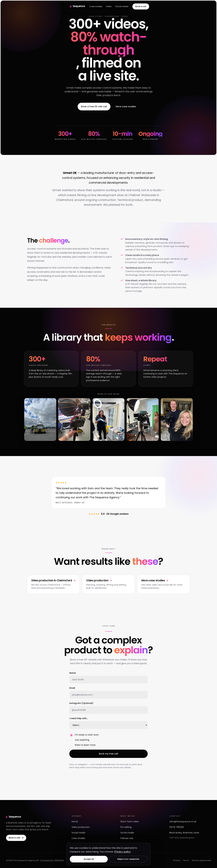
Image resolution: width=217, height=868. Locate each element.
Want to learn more (83, 745)
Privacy (177, 860)
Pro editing (126, 827)
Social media (122, 6)
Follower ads (127, 838)
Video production (81, 827)
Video (109, 6)
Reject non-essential (128, 859)
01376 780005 (177, 827)
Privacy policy (122, 852)
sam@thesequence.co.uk (183, 822)
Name (73, 673)
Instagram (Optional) (81, 703)
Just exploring (80, 740)
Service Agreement (201, 860)
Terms (186, 860)
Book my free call (108, 754)
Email (72, 688)
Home (75, 822)
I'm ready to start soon (84, 735)
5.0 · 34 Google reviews (109, 514)
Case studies (96, 6)
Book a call (141, 6)
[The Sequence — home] (78, 6)
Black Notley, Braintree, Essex (184, 833)
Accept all (89, 859)
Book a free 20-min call (94, 106)
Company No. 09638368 (52, 860)
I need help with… (79, 718)
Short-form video (130, 822)
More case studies (126, 106)
